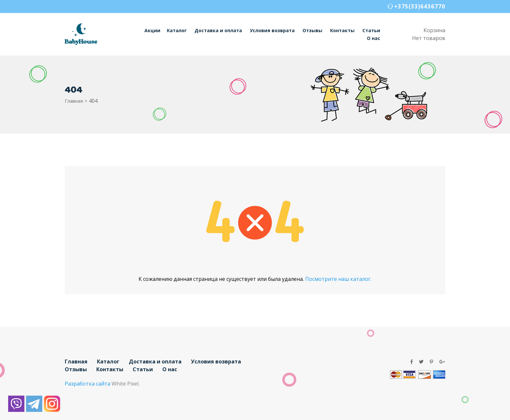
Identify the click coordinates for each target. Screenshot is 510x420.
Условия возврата (272, 30)
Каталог (177, 30)
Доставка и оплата (218, 30)
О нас (374, 38)
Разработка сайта (87, 384)
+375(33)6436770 (420, 6)
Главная (74, 101)
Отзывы (312, 30)
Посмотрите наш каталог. (338, 279)
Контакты (342, 30)
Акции (152, 30)
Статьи (371, 30)
